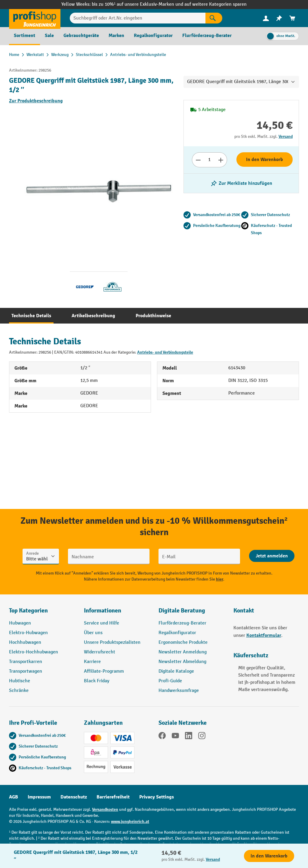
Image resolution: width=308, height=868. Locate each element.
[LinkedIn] (189, 737)
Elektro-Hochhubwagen (34, 652)
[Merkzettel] (279, 18)
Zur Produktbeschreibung (36, 101)
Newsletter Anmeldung (183, 652)
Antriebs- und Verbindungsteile (165, 352)
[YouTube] (175, 737)
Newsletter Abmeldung (182, 662)
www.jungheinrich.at (130, 821)
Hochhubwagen (25, 642)
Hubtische (20, 681)
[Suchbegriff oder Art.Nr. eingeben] (138, 18)
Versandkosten (105, 809)
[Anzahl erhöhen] (221, 160)
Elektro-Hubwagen (28, 633)
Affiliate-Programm (104, 671)
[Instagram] (202, 737)
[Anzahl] (209, 160)
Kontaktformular (264, 635)
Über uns (93, 633)
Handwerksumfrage (179, 691)
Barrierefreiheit (113, 797)
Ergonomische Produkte (183, 642)
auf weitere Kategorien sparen (216, 4)
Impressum (39, 797)
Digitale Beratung (182, 611)
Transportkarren (26, 662)
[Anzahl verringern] (198, 160)
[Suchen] (214, 18)
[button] (191, 613)
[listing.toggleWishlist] (241, 183)
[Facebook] (162, 737)
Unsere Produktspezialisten (112, 642)
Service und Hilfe (102, 623)
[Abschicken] (272, 556)
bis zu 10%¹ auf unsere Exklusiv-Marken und (138, 4)
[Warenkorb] (292, 18)
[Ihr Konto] (266, 18)
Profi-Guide (170, 681)
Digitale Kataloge (176, 671)
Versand (286, 136)
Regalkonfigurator (177, 633)
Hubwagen (20, 623)
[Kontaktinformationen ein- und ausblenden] (15, 853)
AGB (14, 797)
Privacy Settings (157, 797)
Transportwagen (26, 671)
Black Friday (97, 681)
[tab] (31, 316)
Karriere (92, 662)
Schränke (19, 691)
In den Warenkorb (265, 160)
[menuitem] (266, 18)
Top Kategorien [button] (28, 611)
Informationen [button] (103, 611)
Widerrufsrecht (100, 652)
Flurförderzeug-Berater (182, 623)
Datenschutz (74, 797)
